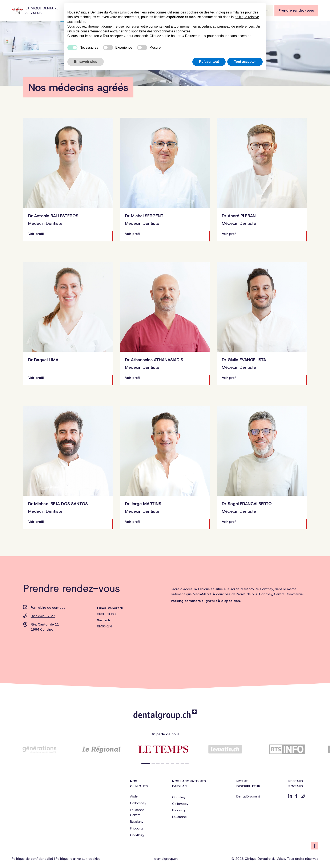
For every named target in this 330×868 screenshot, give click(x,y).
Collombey (138, 803)
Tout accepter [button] (245, 62)
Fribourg (136, 828)
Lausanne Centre (137, 812)
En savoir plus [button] (86, 62)
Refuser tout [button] (209, 62)
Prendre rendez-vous (296, 10)
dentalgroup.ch (166, 859)
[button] (146, 763)
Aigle (134, 796)
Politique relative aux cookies (78, 859)
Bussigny (137, 822)
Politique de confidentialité (32, 859)
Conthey (137, 835)
